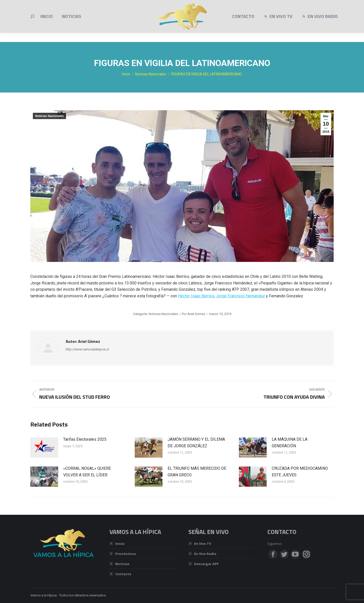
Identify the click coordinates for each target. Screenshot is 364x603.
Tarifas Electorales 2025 (85, 439)
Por (194, 314)
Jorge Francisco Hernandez (241, 296)
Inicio (120, 544)
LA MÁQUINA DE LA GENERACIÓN (290, 443)
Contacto (123, 574)
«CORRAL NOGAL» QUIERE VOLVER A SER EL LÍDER (87, 472)
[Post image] (44, 448)
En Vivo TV (203, 544)
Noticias (122, 564)
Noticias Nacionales (49, 116)
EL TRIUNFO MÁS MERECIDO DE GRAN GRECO (197, 472)
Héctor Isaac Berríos (196, 296)
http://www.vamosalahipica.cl (87, 349)
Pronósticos (126, 554)
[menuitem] (47, 26)
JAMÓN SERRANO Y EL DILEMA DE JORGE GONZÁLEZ (196, 443)
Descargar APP (206, 564)
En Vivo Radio (205, 554)
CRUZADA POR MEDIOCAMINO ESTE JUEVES (300, 472)
